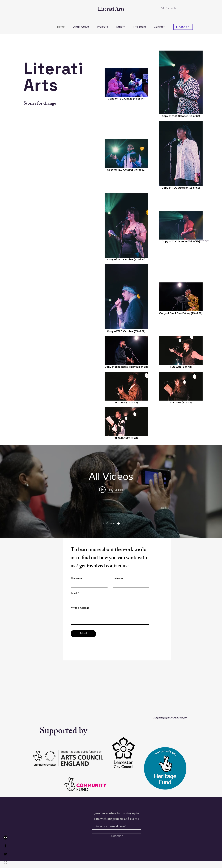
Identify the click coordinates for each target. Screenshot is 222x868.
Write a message (80, 608)
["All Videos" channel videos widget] (111, 491)
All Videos (111, 523)
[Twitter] (5, 854)
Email (74, 593)
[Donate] (183, 27)
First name (76, 578)
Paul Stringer (180, 718)
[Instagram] (5, 863)
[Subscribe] (117, 836)
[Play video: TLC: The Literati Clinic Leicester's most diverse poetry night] (111, 489)
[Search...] (177, 8)
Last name (118, 578)
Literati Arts (111, 10)
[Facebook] (5, 846)
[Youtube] (5, 838)
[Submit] (83, 634)
